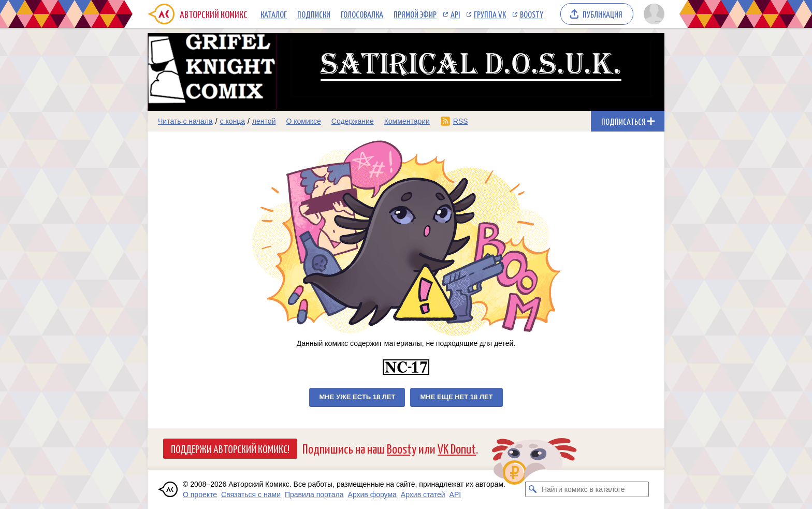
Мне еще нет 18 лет (456, 397)
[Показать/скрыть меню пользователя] (652, 14)
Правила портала (314, 495)
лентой (264, 121)
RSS (461, 121)
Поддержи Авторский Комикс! (230, 448)
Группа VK (490, 14)
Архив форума (372, 495)
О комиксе (303, 121)
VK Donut (457, 448)
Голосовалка (362, 14)
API (455, 14)
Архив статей (423, 495)
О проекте (200, 495)
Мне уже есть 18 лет (357, 397)
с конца (233, 121)
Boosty (532, 14)
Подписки (314, 14)
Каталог (274, 14)
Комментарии (407, 121)
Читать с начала (185, 121)
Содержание (353, 121)
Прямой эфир (415, 14)
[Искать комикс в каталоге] (533, 489)
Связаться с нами (251, 495)
